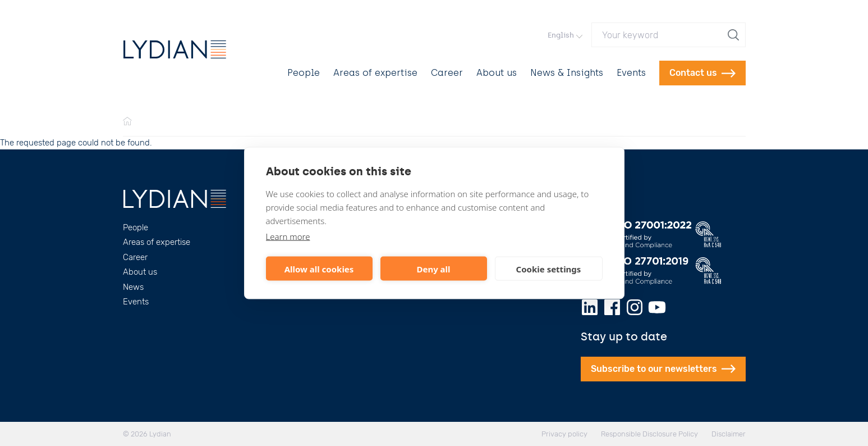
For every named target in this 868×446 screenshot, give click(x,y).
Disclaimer (729, 434)
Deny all (433, 268)
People (304, 73)
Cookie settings (549, 268)
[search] (734, 35)
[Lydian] (175, 49)
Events (631, 73)
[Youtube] (657, 307)
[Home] (127, 122)
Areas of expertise (375, 73)
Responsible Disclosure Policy (649, 434)
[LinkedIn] (590, 307)
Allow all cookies (319, 268)
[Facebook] (612, 307)
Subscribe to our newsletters (663, 369)
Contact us (702, 73)
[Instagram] (635, 307)
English (565, 35)
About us (497, 73)
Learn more (288, 236)
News (133, 287)
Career (447, 73)
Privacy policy (564, 434)
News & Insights (567, 73)
